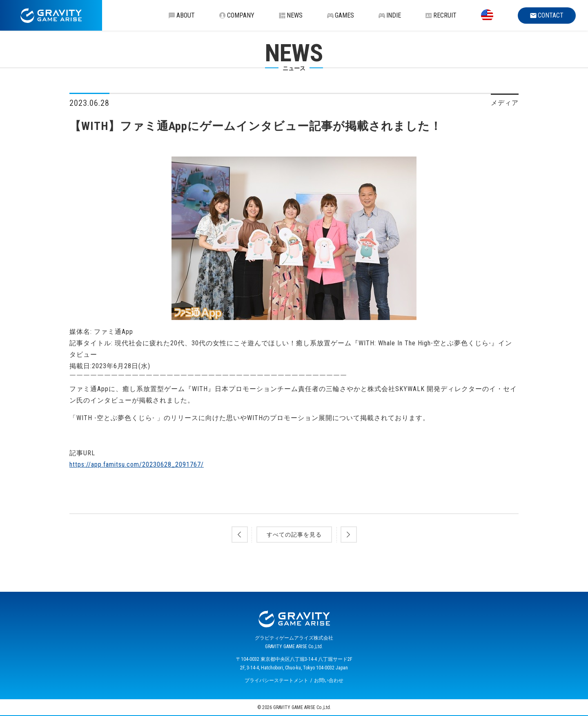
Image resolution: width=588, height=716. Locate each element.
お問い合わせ (329, 680)
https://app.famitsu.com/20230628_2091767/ (137, 464)
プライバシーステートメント (276, 680)
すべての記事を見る (294, 535)
